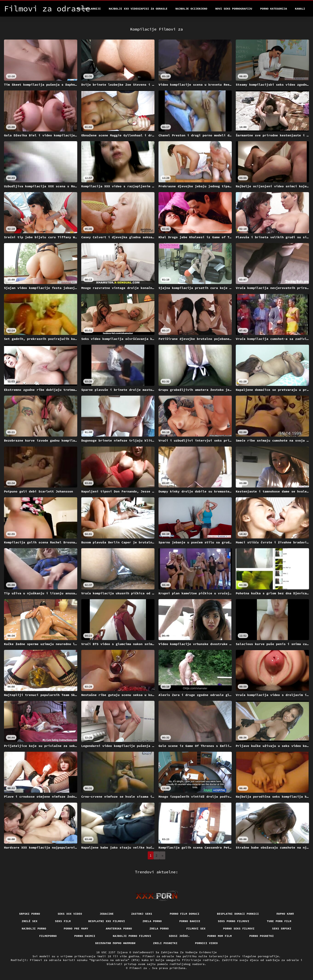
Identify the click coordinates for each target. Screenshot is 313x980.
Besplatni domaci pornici (238, 914)
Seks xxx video (70, 914)
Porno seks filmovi (239, 928)
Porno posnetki (262, 936)
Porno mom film (220, 936)
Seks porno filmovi (234, 921)
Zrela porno (152, 921)
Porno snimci (85, 936)
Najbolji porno (34, 928)
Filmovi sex (196, 928)
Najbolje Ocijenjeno (191, 9)
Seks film (63, 921)
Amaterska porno (119, 928)
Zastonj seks (142, 914)
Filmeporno (48, 936)
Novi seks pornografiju (234, 9)
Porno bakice (190, 921)
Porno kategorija (273, 9)
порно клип (285, 914)
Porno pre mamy (76, 928)
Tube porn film (279, 921)
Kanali (300, 9)
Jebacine (107, 914)
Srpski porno (30, 914)
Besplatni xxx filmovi (107, 921)
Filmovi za (139, 968)
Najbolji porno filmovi (132, 936)
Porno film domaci (185, 914)
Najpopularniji (89, 9)
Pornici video (206, 943)
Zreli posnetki (165, 943)
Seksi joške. (179, 936)
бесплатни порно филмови (115, 943)
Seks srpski (282, 928)
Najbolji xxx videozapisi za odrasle (138, 9)
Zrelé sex (30, 921)
